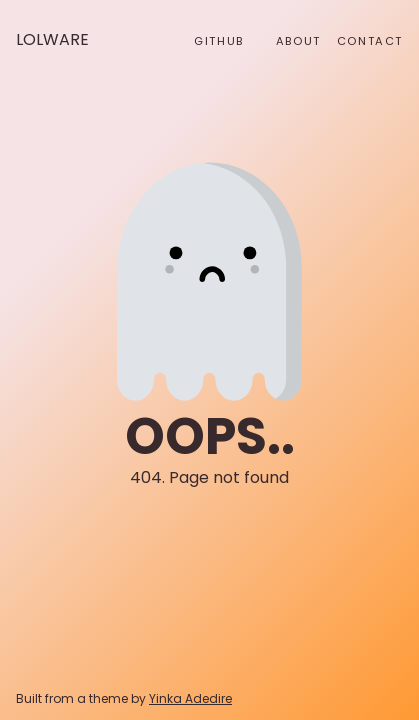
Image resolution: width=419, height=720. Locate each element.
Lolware (52, 39)
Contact (370, 41)
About (298, 41)
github (219, 41)
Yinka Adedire (190, 698)
